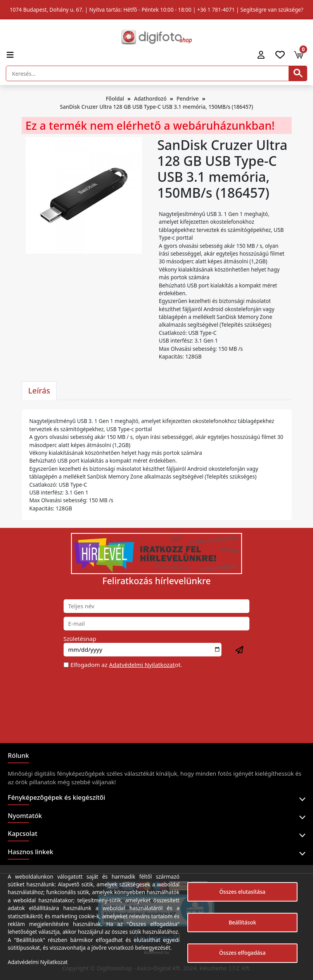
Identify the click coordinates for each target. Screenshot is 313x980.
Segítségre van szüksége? (272, 10)
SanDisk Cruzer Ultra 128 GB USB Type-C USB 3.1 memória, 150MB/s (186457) (157, 107)
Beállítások (242, 922)
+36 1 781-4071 (216, 10)
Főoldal (115, 98)
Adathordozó (150, 98)
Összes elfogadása (242, 953)
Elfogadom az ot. (126, 665)
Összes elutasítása (242, 892)
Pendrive (188, 98)
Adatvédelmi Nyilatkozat (142, 665)
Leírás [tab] (39, 391)
